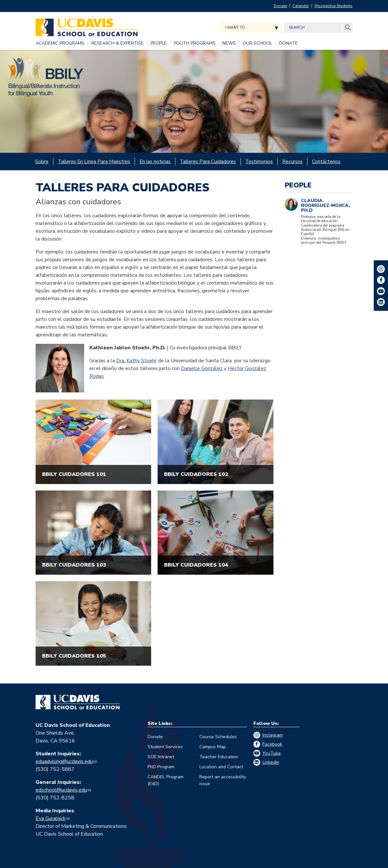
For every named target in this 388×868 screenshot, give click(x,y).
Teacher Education (219, 756)
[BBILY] (194, 101)
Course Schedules (218, 736)
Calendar (301, 6)
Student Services (165, 746)
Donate (280, 6)
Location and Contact (221, 766)
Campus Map (213, 746)
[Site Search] (348, 28)
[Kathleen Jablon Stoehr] (60, 367)
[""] (94, 441)
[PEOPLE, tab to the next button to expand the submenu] (159, 44)
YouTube (272, 753)
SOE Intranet (161, 756)
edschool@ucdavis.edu (61, 789)
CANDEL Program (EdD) (166, 780)
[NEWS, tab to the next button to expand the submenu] (229, 44)
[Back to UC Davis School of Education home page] (87, 26)
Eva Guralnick (51, 818)
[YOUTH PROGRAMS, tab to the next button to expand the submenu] (194, 44)
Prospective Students (334, 6)
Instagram (273, 734)
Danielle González (202, 368)
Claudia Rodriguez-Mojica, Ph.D (325, 204)
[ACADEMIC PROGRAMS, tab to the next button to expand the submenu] (60, 44)
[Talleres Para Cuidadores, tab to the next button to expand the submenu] (210, 161)
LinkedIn (271, 762)
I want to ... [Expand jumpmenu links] (237, 28)
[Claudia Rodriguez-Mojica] (291, 203)
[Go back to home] (78, 702)
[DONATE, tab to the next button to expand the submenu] (288, 44)
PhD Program (161, 766)
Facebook (272, 744)
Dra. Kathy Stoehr (136, 360)
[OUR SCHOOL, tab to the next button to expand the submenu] (257, 44)
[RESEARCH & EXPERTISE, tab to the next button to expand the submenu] (117, 44)
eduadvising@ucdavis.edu (64, 761)
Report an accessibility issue (223, 780)
